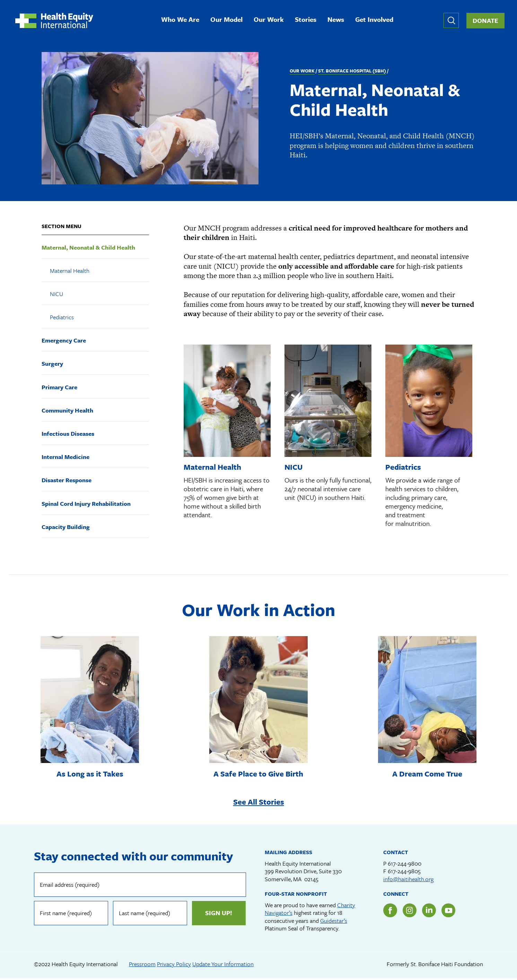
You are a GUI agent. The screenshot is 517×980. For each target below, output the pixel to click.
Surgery (52, 365)
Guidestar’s (334, 922)
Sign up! (218, 914)
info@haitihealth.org (408, 880)
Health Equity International (56, 21)
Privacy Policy (174, 965)
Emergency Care (64, 341)
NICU (56, 295)
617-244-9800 (405, 865)
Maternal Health (70, 271)
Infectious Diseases (68, 435)
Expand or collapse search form (451, 21)
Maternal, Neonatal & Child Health (88, 248)
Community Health (67, 411)
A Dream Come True (427, 775)
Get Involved (376, 20)
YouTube (448, 912)
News (338, 20)
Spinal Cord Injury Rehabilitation (86, 504)
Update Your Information (223, 965)
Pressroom (142, 965)
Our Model (229, 20)
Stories (308, 20)
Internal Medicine (65, 458)
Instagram (410, 912)
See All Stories (258, 803)
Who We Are (182, 20)
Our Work (271, 20)
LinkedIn (429, 912)
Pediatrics (62, 318)
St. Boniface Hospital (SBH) (352, 71)
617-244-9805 (404, 872)
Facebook (390, 912)
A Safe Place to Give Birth (258, 775)
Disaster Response (67, 481)
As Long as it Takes (90, 775)
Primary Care (59, 388)
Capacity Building (66, 527)
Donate (485, 21)
